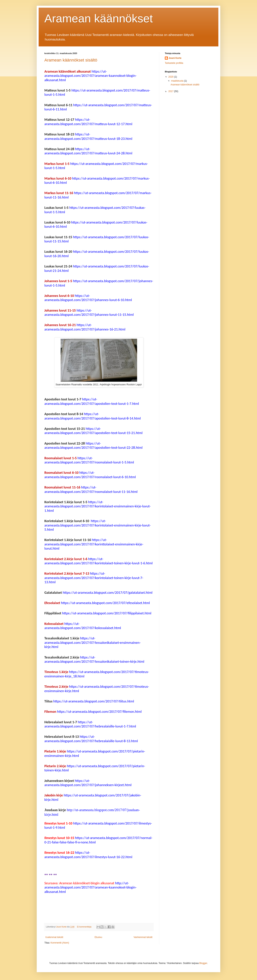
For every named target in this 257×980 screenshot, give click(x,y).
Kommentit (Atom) (60, 943)
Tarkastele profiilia (174, 63)
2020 (171, 77)
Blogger (203, 963)
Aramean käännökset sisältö (71, 60)
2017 (171, 91)
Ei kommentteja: (85, 927)
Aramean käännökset (99, 18)
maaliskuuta (178, 81)
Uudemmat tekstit (54, 937)
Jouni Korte (175, 58)
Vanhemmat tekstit (143, 937)
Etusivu (98, 937)
